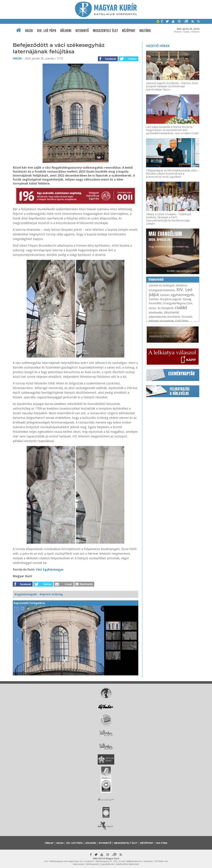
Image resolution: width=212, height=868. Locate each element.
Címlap (49, 843)
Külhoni (66, 31)
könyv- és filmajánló (161, 308)
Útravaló (187, 317)
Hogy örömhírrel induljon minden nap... (169, 239)
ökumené (171, 312)
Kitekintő (82, 31)
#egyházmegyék (26, 594)
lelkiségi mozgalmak (161, 321)
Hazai (29, 31)
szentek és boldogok (162, 285)
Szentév (154, 299)
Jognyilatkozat (107, 864)
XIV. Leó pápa (47, 31)
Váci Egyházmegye (50, 569)
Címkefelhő (156, 280)
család (181, 307)
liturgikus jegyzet (171, 299)
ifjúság (187, 299)
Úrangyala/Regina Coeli (177, 303)
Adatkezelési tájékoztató (128, 864)
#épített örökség (51, 594)
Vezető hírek (158, 46)
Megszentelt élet (106, 31)
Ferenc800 (155, 303)
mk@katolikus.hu (134, 861)
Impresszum (79, 864)
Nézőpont (129, 31)
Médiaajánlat (93, 864)
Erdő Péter (182, 321)
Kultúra (145, 31)
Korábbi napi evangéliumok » (182, 271)
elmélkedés (156, 313)
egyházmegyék (182, 295)
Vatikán (165, 295)
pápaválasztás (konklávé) (164, 317)
